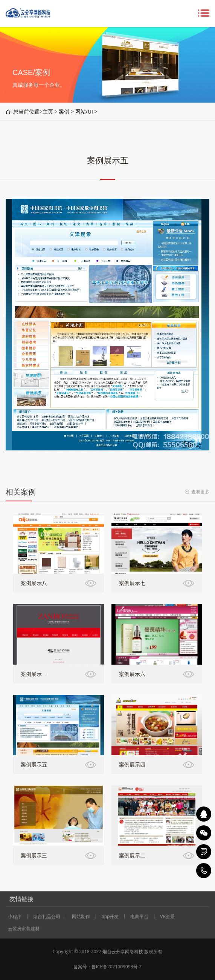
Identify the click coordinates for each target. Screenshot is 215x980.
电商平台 (139, 917)
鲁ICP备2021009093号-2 (117, 967)
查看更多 (200, 492)
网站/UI (84, 111)
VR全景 (167, 917)
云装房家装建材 (24, 929)
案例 (64, 111)
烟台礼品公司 (47, 917)
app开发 (110, 917)
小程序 (15, 917)
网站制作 (81, 917)
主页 (48, 111)
